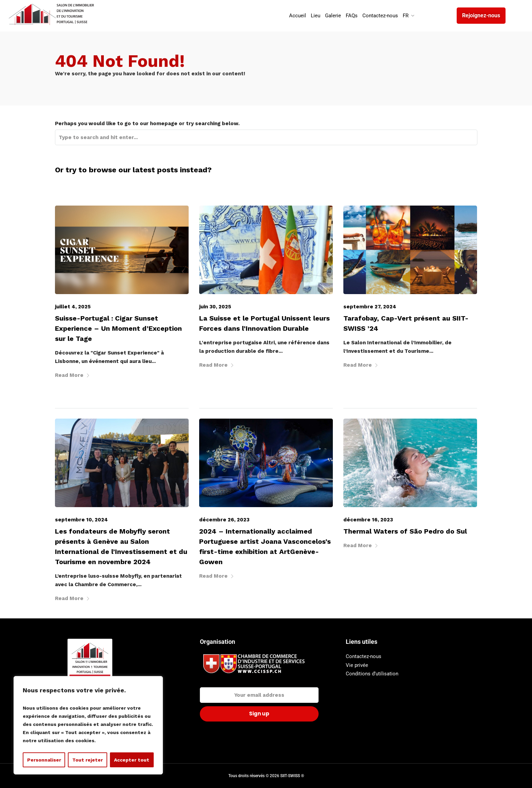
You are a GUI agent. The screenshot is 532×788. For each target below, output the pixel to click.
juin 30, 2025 (215, 307)
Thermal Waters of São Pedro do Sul (405, 531)
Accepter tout (132, 760)
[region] (88, 725)
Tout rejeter (88, 760)
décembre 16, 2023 (368, 520)
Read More (72, 375)
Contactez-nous (364, 656)
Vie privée (357, 665)
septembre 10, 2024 (81, 520)
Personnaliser (44, 760)
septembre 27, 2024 (370, 307)
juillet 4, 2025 (73, 307)
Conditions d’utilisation (372, 674)
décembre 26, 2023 (224, 520)
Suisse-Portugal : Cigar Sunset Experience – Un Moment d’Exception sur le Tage (118, 328)
